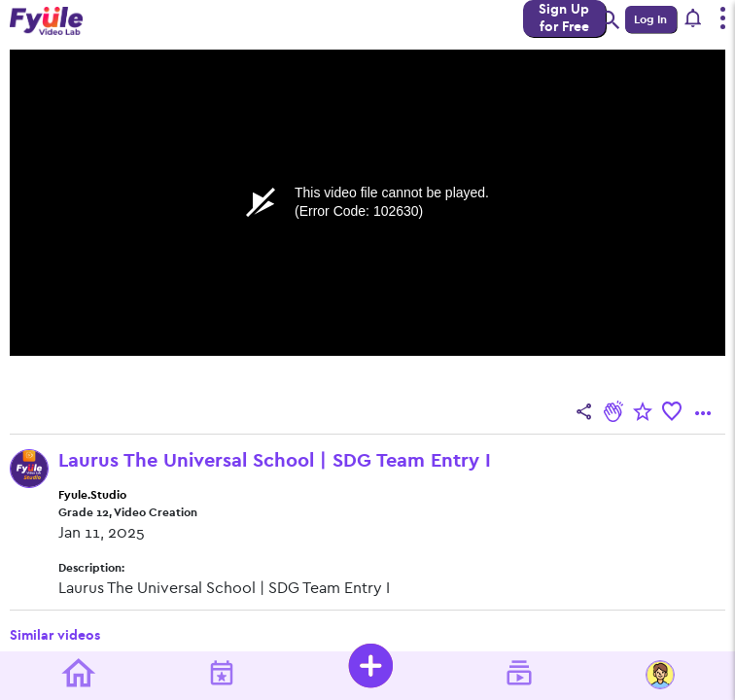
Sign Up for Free (564, 18)
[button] (694, 19)
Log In (650, 19)
